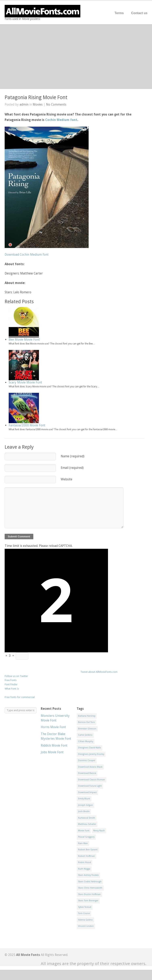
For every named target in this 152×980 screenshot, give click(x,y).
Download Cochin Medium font (27, 255)
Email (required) (72, 468)
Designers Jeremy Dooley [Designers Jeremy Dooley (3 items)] (91, 754)
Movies (38, 104)
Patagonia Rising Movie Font (36, 97)
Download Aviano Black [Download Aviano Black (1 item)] (90, 767)
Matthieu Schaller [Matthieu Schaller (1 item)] (87, 824)
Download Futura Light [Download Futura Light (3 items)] (90, 786)
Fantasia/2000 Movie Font (27, 425)
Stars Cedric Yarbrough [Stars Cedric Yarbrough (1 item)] (90, 882)
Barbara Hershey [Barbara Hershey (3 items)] (87, 716)
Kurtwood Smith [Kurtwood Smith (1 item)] (87, 818)
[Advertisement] (76, 57)
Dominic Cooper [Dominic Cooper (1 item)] (87, 760)
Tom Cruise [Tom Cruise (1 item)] (84, 913)
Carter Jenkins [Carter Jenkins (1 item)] (85, 735)
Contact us (139, 13)
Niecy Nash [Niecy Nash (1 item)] (99, 831)
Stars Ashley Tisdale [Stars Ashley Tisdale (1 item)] (88, 875)
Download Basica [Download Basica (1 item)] (87, 773)
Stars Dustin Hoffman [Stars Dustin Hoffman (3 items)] (89, 894)
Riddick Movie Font (54, 745)
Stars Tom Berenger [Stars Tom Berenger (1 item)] (88, 901)
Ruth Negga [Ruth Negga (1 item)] (84, 869)
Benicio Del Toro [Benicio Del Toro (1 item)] (86, 722)
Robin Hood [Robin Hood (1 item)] (84, 862)
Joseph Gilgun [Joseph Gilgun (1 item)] (85, 805)
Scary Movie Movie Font (25, 382)
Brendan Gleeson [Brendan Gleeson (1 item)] (87, 729)
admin (24, 104)
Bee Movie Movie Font (24, 340)
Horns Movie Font (53, 727)
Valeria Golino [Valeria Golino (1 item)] (85, 920)
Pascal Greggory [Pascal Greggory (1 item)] (86, 837)
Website (67, 479)
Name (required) (73, 456)
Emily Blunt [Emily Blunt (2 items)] (84, 799)
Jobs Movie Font (52, 752)
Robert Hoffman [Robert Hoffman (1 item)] (86, 856)
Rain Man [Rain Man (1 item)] (83, 843)
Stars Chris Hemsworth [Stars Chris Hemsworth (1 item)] (90, 888)
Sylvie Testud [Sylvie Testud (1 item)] (85, 907)
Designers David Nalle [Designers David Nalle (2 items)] (90, 748)
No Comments (56, 104)
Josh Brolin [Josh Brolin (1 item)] (84, 811)
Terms (119, 13)
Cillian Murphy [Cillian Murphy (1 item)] (86, 741)
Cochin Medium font (61, 120)
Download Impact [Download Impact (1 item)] (87, 792)
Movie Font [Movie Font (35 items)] (84, 831)
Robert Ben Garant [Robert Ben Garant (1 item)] (88, 850)
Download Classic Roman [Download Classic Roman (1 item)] (92, 780)
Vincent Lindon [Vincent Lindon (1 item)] (86, 926)
